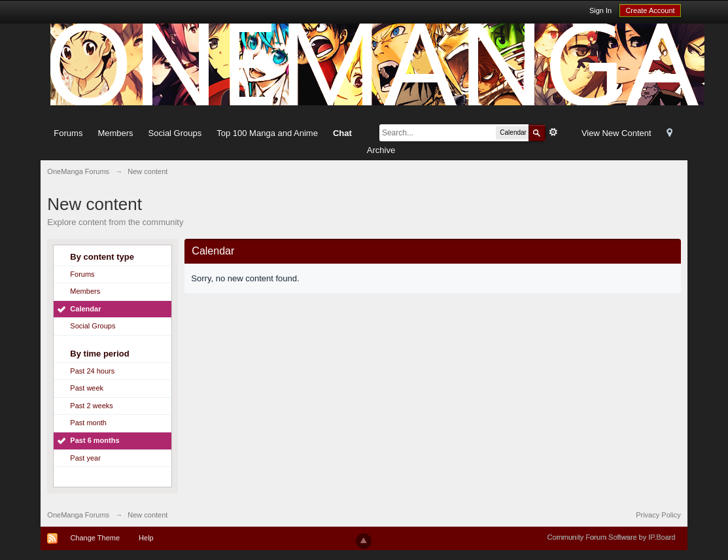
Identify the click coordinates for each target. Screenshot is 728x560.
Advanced (553, 132)
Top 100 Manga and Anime (267, 133)
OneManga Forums (78, 515)
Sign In (600, 10)
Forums (68, 133)
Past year (85, 458)
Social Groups (175, 133)
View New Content (616, 133)
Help (146, 538)
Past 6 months (95, 440)
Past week (87, 388)
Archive (381, 150)
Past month (88, 423)
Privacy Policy (658, 515)
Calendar (85, 309)
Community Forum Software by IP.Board (612, 537)
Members (115, 133)
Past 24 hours (92, 371)
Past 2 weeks (91, 406)
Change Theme (95, 538)
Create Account (650, 10)
